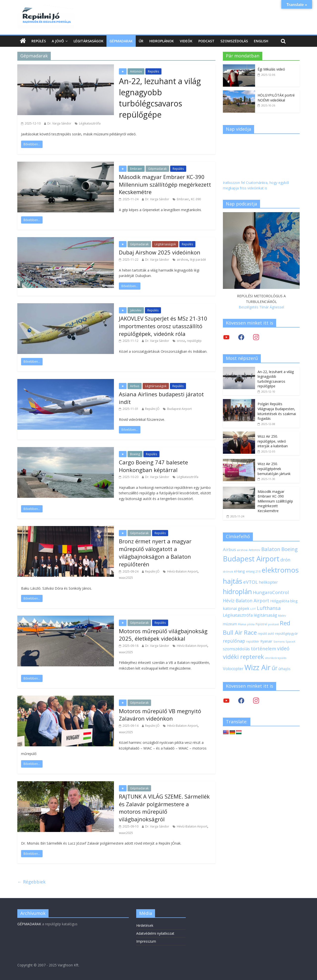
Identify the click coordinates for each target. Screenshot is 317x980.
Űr (141, 41)
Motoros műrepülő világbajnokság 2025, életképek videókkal (163, 635)
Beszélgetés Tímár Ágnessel (261, 307)
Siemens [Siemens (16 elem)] (279, 642)
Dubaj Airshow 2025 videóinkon (160, 252)
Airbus (135, 386)
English (261, 41)
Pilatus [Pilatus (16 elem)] (242, 624)
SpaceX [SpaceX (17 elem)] (291, 641)
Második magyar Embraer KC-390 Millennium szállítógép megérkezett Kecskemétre (165, 184)
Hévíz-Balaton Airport (182, 571)
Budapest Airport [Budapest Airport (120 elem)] (251, 559)
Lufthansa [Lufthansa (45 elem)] (269, 608)
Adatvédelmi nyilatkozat (155, 933)
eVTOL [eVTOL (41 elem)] (251, 582)
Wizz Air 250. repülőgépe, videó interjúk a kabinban (273, 441)
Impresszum (146, 941)
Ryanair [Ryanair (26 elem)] (266, 641)
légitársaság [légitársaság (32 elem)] (265, 615)
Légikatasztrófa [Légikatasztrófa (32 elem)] (238, 615)
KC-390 (196, 199)
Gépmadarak (121, 41)
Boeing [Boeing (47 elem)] (290, 549)
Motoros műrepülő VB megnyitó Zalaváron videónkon (160, 715)
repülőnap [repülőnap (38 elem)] (234, 641)
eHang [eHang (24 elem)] (239, 571)
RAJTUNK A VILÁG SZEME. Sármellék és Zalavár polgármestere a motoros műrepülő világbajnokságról (164, 808)
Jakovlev (136, 310)
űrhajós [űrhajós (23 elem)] (284, 669)
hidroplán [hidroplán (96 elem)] (237, 592)
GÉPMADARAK (29, 924)
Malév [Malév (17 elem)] (282, 616)
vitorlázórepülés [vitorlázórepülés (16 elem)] (276, 658)
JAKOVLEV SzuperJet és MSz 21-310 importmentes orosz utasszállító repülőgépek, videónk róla (163, 326)
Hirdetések (145, 925)
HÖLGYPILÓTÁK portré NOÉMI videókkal (276, 98)
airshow (182, 260)
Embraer (136, 169)
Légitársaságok (89, 41)
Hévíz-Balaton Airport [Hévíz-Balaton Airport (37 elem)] (246, 601)
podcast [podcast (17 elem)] (274, 624)
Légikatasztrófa (90, 123)
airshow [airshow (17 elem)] (242, 550)
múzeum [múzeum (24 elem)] (230, 624)
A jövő (58, 41)
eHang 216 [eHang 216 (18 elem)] (253, 571)
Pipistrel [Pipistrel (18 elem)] (261, 624)
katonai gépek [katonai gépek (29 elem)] (236, 608)
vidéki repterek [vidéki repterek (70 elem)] (243, 657)
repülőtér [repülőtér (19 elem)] (253, 641)
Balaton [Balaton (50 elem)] (271, 549)
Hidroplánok (162, 41)
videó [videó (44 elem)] (283, 648)
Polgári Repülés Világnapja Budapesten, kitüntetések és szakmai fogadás (277, 411)
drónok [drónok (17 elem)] (228, 571)
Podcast (206, 41)
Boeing (135, 454)
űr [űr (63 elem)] (275, 668)
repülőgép (194, 341)
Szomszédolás (234, 41)
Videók (186, 41)
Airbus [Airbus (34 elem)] (229, 549)
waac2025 (126, 578)
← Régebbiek (31, 882)
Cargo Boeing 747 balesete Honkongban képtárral (153, 466)
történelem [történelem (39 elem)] (264, 648)
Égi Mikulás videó (271, 69)
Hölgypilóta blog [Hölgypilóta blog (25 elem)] (284, 601)
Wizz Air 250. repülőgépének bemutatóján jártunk (274, 469)
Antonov (136, 71)
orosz (181, 341)
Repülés (39, 41)
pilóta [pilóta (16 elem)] (251, 624)
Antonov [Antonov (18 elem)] (254, 550)
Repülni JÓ (152, 409)
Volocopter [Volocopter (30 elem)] (233, 669)
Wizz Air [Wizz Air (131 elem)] (258, 667)
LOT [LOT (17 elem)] (253, 609)
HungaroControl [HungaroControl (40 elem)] (271, 592)
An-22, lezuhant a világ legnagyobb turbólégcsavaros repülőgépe (160, 98)
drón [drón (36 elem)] (285, 560)
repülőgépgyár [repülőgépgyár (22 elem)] (287, 633)
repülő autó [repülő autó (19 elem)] (266, 634)
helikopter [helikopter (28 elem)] (268, 582)
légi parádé (198, 260)
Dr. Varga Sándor (59, 123)
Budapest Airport (179, 409)
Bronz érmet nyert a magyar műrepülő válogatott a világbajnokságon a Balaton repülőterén (155, 553)
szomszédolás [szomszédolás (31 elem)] (236, 649)
